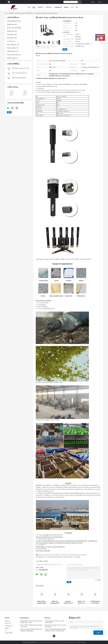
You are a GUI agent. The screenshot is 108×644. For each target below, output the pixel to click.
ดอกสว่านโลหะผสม (13, 55)
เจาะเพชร (10, 41)
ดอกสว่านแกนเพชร (20, 13)
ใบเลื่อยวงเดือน (11, 48)
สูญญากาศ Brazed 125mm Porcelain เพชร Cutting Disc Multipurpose (31, 630)
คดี (77, 7)
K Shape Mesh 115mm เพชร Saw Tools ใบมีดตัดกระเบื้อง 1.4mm (31, 622)
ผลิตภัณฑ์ (11, 13)
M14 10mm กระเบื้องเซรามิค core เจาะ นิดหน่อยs (68, 557)
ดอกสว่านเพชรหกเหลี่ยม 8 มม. (20, 73)
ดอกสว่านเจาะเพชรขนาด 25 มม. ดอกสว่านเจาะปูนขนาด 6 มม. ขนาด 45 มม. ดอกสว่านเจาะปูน (62, 555)
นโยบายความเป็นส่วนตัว (29, 642)
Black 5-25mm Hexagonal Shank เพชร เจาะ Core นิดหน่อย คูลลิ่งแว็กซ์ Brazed (41, 602)
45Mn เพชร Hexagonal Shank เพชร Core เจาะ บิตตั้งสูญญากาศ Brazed (55, 602)
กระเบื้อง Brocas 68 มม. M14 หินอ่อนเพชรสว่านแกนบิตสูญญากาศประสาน (95, 602)
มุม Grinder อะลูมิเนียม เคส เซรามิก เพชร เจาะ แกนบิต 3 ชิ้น (68, 602)
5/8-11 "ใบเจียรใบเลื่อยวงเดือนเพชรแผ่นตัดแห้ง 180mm (31, 626)
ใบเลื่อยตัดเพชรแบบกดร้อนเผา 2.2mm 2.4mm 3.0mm (55, 622)
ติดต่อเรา (67, 7)
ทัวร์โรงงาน (49, 7)
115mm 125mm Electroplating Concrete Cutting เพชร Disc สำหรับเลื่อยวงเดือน (55, 630)
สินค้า (34, 7)
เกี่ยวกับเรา (41, 7)
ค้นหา (80, 2)
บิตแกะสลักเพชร (12, 45)
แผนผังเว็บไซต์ (9, 633)
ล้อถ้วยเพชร (10, 38)
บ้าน (29, 7)
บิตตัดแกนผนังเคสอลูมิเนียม (19, 78)
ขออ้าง (93, 2)
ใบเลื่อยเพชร (11, 24)
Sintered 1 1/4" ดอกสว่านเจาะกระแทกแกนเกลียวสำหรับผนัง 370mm (82, 602)
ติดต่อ (65, 49)
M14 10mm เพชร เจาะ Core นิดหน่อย (45, 557)
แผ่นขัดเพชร (11, 35)
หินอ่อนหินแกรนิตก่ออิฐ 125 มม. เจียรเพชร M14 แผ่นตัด (56, 626)
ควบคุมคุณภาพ (58, 7)
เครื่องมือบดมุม (11, 51)
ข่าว (72, 7)
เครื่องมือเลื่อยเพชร (12, 21)
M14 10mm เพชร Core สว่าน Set (20, 68)
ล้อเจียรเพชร (11, 31)
